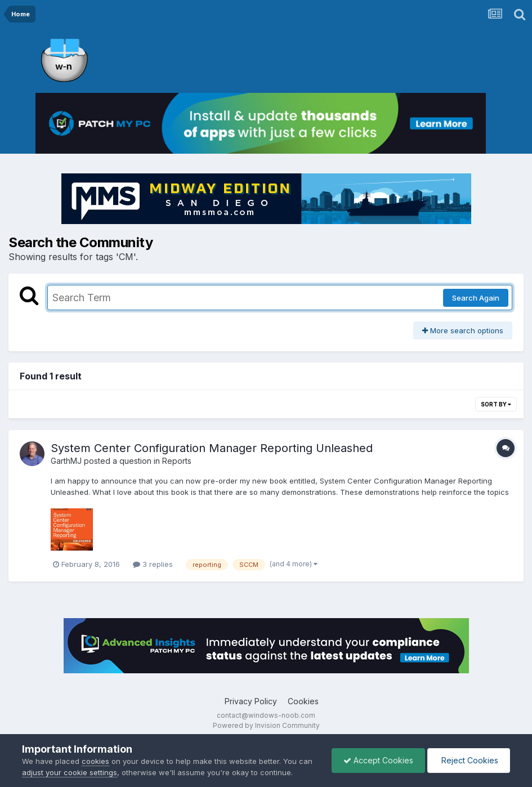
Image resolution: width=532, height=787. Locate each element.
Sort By (496, 404)
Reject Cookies (469, 760)
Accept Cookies (378, 760)
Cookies (303, 701)
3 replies (153, 564)
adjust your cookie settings (70, 772)
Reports (177, 461)
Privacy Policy (251, 701)
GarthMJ (66, 461)
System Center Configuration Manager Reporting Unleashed (212, 448)
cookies (95, 761)
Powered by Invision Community (266, 725)
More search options (463, 330)
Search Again (476, 298)
